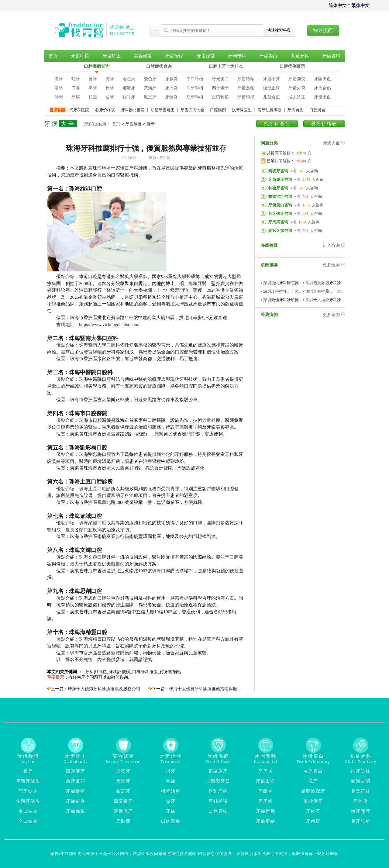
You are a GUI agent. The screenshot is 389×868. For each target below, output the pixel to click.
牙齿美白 (268, 56)
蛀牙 (76, 79)
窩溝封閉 (361, 781)
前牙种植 (195, 88)
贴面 (93, 97)
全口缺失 (28, 821)
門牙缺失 (28, 791)
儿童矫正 (271, 97)
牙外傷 (361, 801)
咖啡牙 (129, 97)
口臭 (76, 88)
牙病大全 (334, 143)
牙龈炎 (171, 79)
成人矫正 (297, 97)
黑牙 (93, 88)
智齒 (171, 781)
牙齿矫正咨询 (280, 179)
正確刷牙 (218, 771)
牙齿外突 (297, 88)
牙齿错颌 (246, 79)
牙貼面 (123, 821)
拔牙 (59, 88)
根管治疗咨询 (280, 196)
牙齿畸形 (246, 97)
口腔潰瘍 (171, 821)
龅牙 (110, 88)
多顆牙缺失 (28, 801)
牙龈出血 (322, 79)
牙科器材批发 (133, 110)
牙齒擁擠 (76, 791)
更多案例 (334, 315)
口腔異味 (218, 811)
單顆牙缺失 (28, 781)
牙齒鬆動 (266, 811)
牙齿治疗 (174, 56)
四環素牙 (123, 801)
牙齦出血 (266, 781)
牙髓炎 (171, 97)
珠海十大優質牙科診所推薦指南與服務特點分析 (214, 689)
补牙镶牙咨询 (280, 214)
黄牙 (93, 79)
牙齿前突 (297, 79)
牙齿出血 (322, 97)
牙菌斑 (313, 821)
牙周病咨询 (278, 222)
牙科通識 (218, 801)
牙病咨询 (331, 56)
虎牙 (110, 79)
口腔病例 (218, 110)
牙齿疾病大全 (192, 110)
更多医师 (334, 265)
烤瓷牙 (123, 781)
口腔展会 (317, 110)
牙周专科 (237, 56)
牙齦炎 (266, 791)
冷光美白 (220, 79)
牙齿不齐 (271, 79)
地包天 (129, 79)
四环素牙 (220, 88)
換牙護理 (361, 811)
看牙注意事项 (270, 110)
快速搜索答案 (279, 30)
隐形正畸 (271, 88)
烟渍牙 (129, 88)
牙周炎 (171, 88)
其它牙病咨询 (280, 231)
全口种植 (220, 97)
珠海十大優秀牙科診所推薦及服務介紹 (104, 689)
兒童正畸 (361, 791)
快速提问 (323, 30)
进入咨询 (334, 245)
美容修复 (143, 56)
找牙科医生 (242, 110)
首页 (53, 56)
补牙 (59, 97)
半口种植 (195, 79)
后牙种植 (195, 97)
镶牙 (110, 97)
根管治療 (171, 791)
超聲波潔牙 (313, 791)
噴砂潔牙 (313, 801)
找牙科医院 (79, 110)
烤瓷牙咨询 (278, 171)
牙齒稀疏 (76, 811)
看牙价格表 (105, 110)
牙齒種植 (133, 124)
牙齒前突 (76, 801)
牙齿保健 (206, 56)
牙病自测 (295, 110)
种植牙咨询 (278, 188)
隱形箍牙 (76, 771)
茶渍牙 (150, 88)
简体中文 (338, 5)
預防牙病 (218, 791)
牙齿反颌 (246, 88)
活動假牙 (123, 811)
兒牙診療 (361, 821)
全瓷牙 (123, 771)
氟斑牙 (150, 97)
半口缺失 (28, 811)
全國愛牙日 (218, 781)
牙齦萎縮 (266, 821)
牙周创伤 (322, 88)
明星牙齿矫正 (163, 110)
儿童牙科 (300, 56)
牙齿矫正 (112, 56)
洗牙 (59, 79)
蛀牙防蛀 (361, 771)
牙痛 (76, 97)
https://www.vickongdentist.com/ (109, 325)
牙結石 (313, 811)
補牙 (171, 771)
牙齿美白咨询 (280, 205)
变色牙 (150, 79)
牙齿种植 (80, 56)
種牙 (151, 124)
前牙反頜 (76, 781)
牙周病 (266, 801)
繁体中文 (360, 5)
